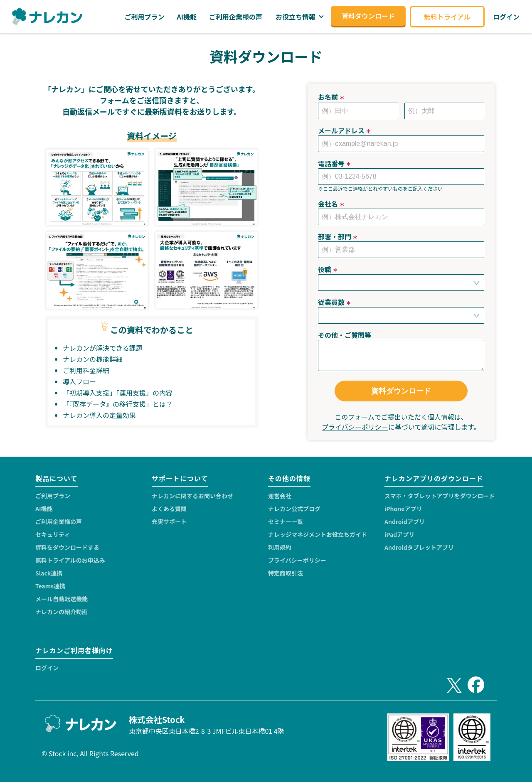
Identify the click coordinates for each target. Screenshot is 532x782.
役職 (328, 269)
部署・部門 (338, 236)
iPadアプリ (399, 534)
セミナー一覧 (286, 521)
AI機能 (44, 509)
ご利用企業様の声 (59, 521)
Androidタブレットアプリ (419, 547)
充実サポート (169, 521)
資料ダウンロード (401, 391)
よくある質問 (169, 509)
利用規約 (280, 547)
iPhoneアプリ (403, 509)
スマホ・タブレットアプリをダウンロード (440, 496)
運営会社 (280, 496)
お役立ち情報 (296, 17)
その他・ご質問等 (345, 335)
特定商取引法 (286, 573)
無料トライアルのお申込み (70, 560)
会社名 (331, 204)
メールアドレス (345, 130)
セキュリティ (53, 534)
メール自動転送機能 (62, 599)
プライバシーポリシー (355, 427)
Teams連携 (50, 586)
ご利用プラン (53, 496)
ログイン (47, 668)
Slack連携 (49, 573)
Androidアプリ (405, 521)
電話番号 (335, 163)
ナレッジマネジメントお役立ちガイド (318, 534)
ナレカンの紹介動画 (62, 612)
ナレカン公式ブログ (294, 509)
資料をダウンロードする (67, 547)
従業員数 (335, 302)
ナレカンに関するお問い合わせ (192, 496)
